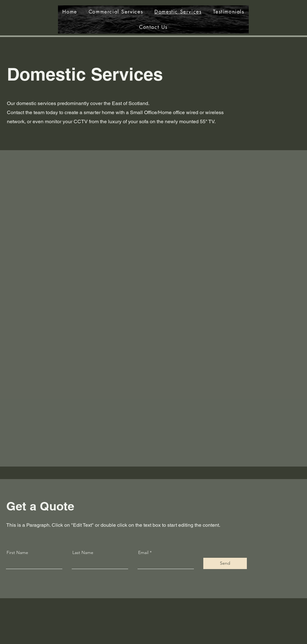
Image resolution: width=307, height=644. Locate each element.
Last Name (83, 552)
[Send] (225, 563)
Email (143, 552)
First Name (17, 552)
